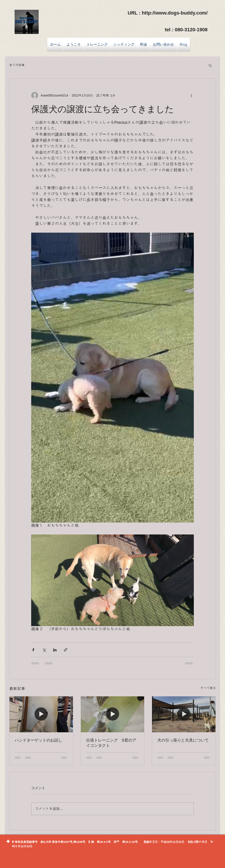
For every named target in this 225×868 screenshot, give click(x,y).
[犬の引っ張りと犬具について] (184, 714)
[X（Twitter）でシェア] (44, 650)
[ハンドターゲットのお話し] (41, 714)
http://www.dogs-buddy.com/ (175, 13)
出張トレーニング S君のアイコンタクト (111, 743)
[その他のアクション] (191, 95)
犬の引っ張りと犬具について (183, 740)
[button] (210, 65)
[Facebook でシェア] (33, 650)
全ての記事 (17, 65)
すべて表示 (208, 688)
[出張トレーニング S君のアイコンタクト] (113, 714)
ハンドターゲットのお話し (38, 740)
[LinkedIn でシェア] (55, 650)
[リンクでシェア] (66, 650)
